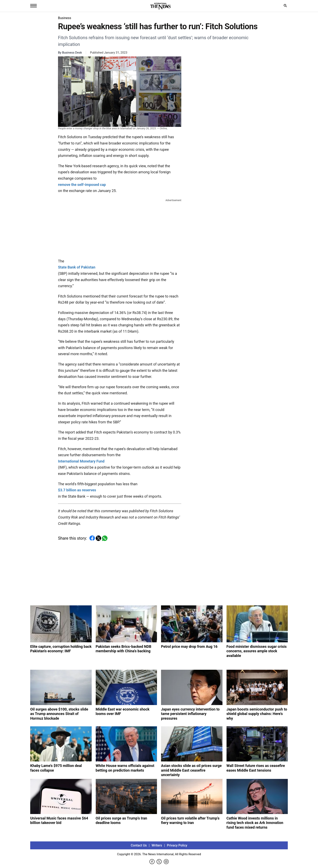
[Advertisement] (120, 228)
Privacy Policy (177, 845)
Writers (157, 845)
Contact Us (139, 845)
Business (65, 18)
